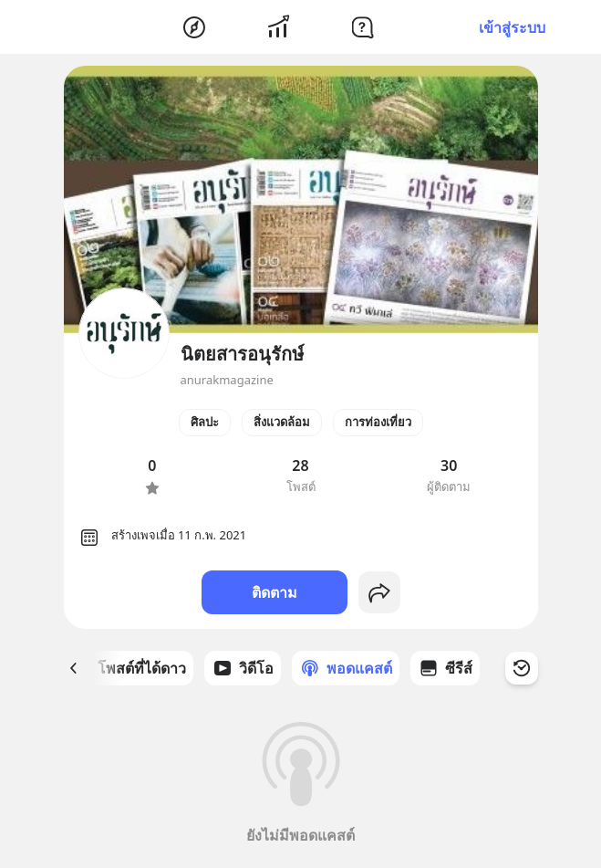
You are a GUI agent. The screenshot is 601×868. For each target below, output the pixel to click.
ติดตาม (275, 592)
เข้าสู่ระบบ (512, 27)
